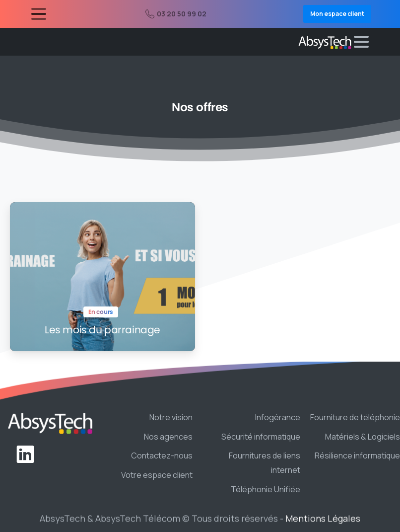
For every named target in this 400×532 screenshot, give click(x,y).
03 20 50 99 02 (176, 14)
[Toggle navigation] (39, 14)
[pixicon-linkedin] (25, 455)
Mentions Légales (323, 521)
